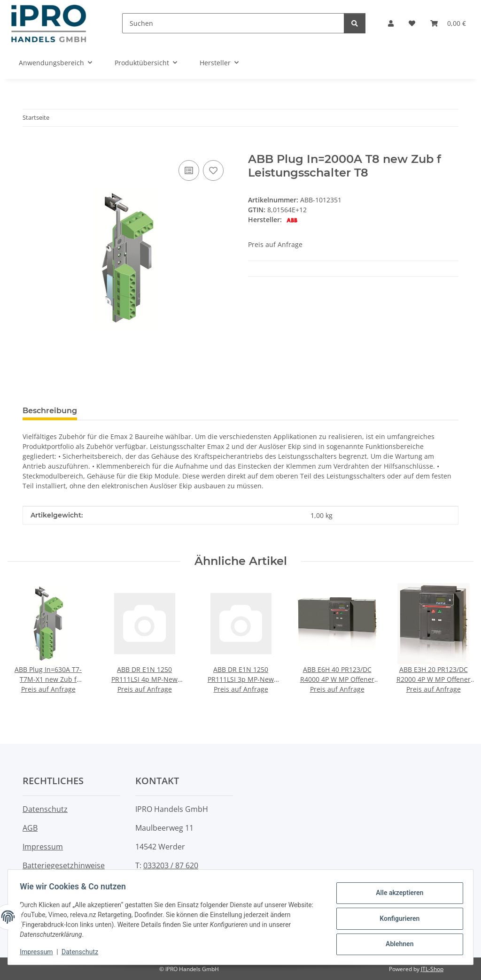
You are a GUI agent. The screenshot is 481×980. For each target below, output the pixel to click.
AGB (30, 828)
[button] (391, 23)
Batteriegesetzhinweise (64, 865)
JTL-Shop (432, 969)
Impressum (39, 952)
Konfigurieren (396, 918)
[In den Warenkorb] (30, 147)
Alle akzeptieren (396, 894)
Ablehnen (396, 943)
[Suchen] (233, 23)
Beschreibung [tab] (50, 411)
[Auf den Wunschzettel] (213, 170)
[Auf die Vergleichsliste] (189, 170)
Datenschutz (83, 952)
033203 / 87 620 (171, 865)
